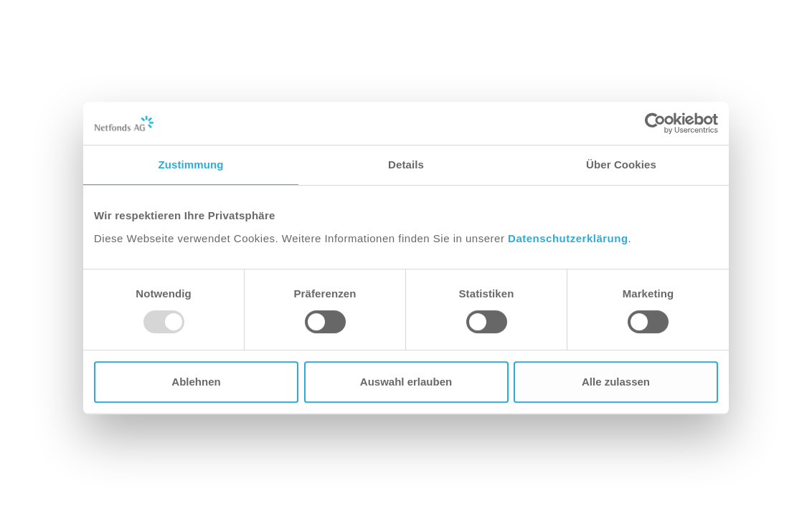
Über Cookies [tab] (621, 164)
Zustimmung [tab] (191, 164)
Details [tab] (406, 164)
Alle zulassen (616, 382)
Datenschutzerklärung (568, 238)
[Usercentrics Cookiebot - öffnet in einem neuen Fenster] (655, 123)
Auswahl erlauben (406, 382)
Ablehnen (196, 382)
